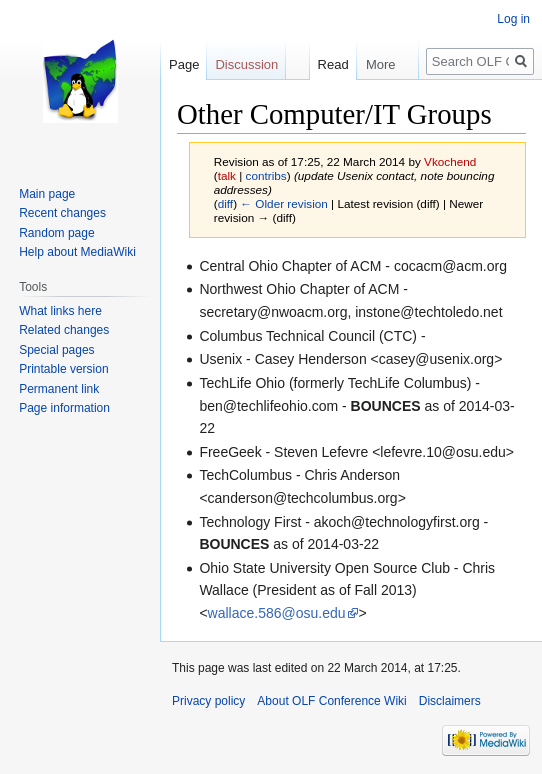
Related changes (64, 330)
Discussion (246, 64)
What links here (60, 311)
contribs (266, 175)
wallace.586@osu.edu (277, 613)
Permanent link (59, 389)
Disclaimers (450, 701)
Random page (56, 233)
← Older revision (284, 203)
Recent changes (62, 213)
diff (225, 203)
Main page (47, 194)
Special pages (56, 350)
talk (227, 175)
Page (184, 64)
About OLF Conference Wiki (331, 701)
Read (324, 64)
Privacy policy (208, 701)
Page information (64, 408)
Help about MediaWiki (77, 252)
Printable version (63, 369)
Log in (513, 19)
